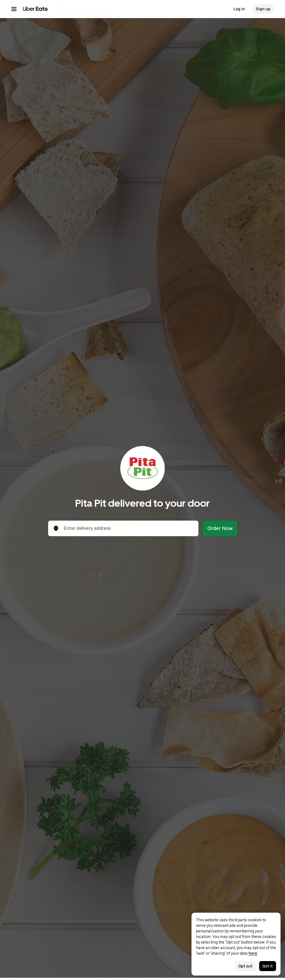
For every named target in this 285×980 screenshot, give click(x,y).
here (253, 953)
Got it (268, 966)
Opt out (245, 966)
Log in (239, 9)
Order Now (220, 528)
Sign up (263, 9)
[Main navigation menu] (14, 9)
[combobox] (128, 528)
